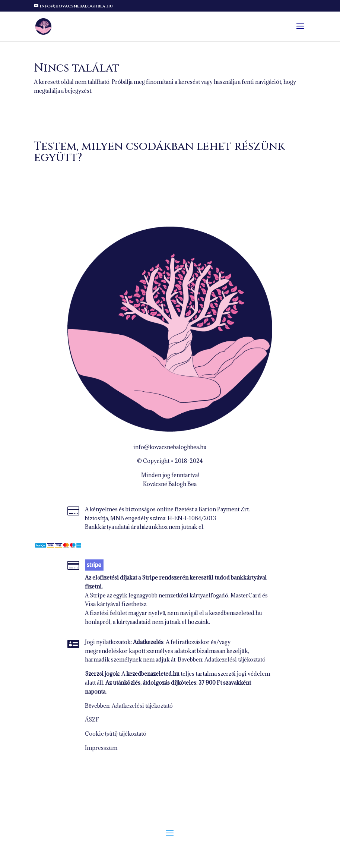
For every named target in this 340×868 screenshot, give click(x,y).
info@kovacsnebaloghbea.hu (170, 447)
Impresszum (101, 748)
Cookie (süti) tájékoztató (116, 734)
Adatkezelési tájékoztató (235, 659)
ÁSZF (92, 719)
